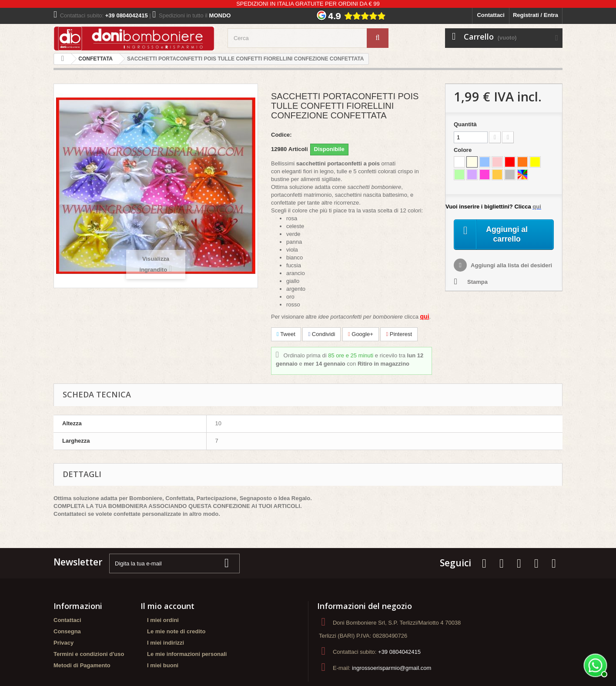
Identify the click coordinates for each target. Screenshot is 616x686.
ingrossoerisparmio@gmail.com (392, 668)
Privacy (64, 643)
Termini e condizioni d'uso (89, 654)
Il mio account (167, 606)
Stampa (477, 284)
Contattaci (491, 15)
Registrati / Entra (536, 15)
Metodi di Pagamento (82, 665)
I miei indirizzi (166, 643)
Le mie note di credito (176, 631)
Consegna (67, 631)
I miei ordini (163, 620)
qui (425, 316)
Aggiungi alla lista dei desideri (511, 267)
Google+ (361, 334)
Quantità (465, 124)
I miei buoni (163, 665)
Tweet (286, 334)
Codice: (281, 135)
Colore (464, 150)
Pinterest (399, 334)
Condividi (321, 334)
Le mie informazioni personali (187, 654)
